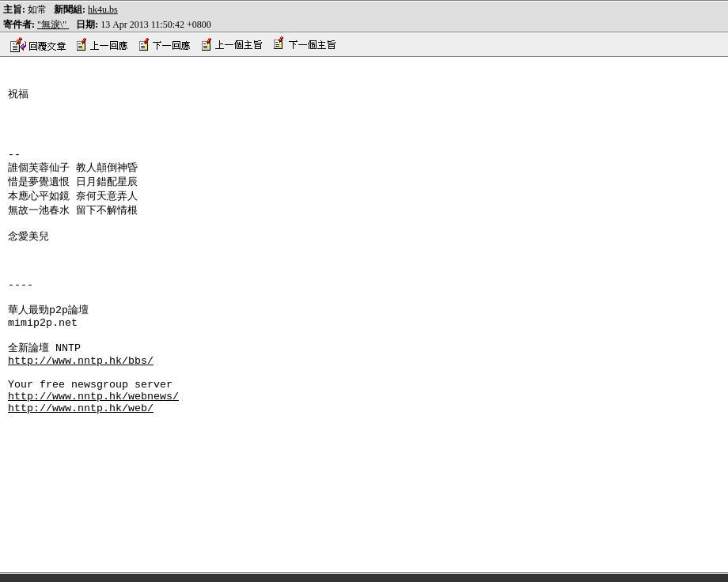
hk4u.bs (103, 9)
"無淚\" (53, 25)
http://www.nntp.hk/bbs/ (81, 402)
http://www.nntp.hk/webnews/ (93, 444)
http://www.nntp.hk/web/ (81, 459)
